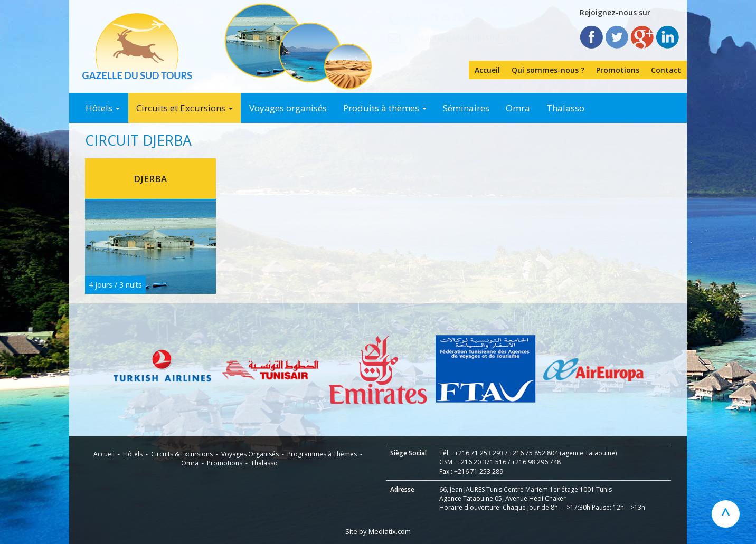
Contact (666, 70)
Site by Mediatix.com (378, 531)
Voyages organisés (288, 108)
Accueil (487, 70)
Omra (518, 108)
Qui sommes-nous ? (548, 70)
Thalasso (565, 108)
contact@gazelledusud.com (462, 37)
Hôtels (103, 108)
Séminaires (466, 108)
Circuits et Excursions (185, 108)
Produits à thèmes (385, 108)
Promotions (618, 70)
